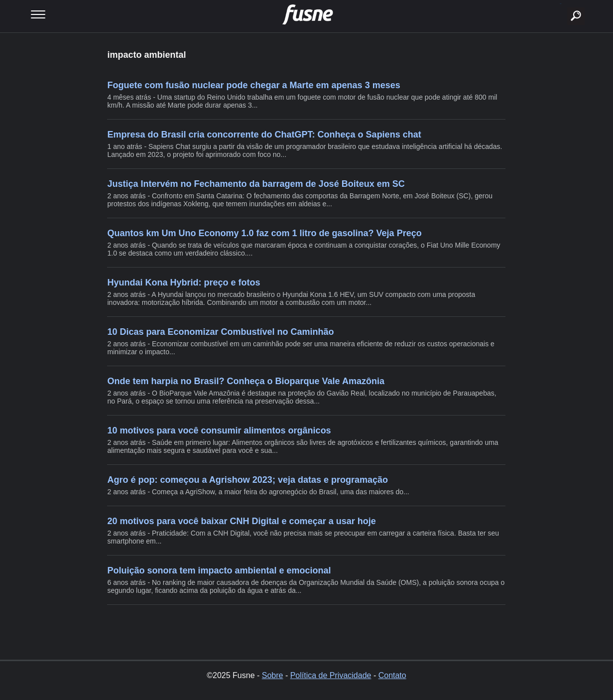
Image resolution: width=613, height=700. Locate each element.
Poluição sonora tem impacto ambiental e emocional (219, 570)
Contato (392, 675)
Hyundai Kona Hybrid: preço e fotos (184, 282)
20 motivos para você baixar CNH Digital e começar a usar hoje (241, 521)
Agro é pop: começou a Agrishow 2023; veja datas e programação (247, 480)
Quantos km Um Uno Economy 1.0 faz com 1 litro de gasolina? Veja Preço (264, 233)
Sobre (273, 675)
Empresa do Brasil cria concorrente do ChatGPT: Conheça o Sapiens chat (264, 135)
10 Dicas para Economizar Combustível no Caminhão (220, 332)
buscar (560, 4)
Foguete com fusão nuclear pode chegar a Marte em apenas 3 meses (253, 85)
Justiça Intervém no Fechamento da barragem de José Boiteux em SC (256, 184)
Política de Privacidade (331, 675)
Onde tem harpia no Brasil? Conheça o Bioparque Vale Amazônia (245, 381)
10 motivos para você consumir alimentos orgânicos (219, 430)
